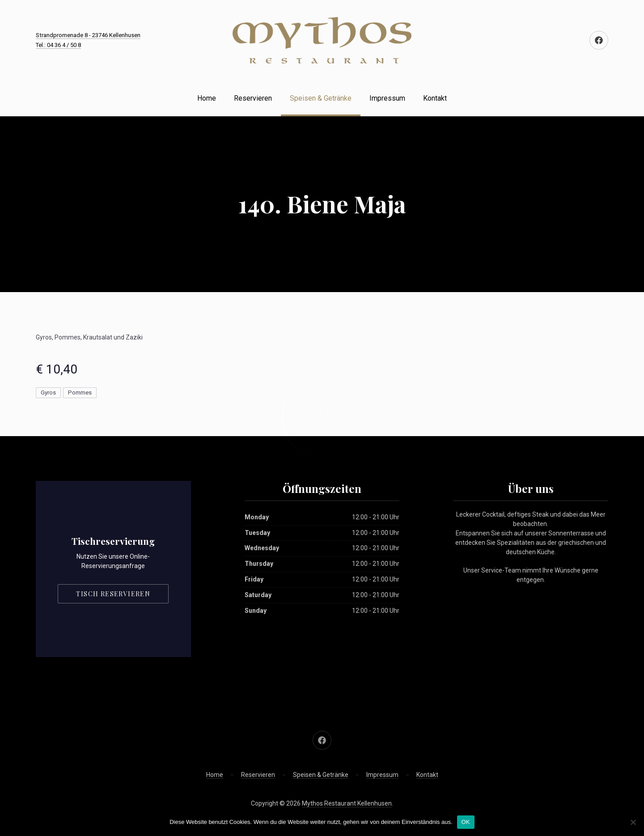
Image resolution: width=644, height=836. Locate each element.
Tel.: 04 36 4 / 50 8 (58, 45)
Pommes (80, 393)
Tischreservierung (113, 541)
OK (466, 822)
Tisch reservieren (113, 594)
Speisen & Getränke (321, 98)
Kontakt (435, 98)
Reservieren (253, 98)
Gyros (48, 393)
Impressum (387, 98)
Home (207, 98)
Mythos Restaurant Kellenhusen (347, 803)
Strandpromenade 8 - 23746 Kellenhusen (88, 35)
